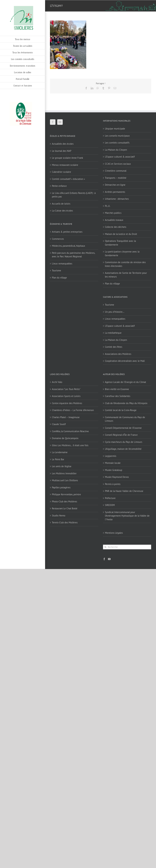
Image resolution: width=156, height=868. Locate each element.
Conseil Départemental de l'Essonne (123, 428)
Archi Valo (57, 382)
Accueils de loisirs (61, 204)
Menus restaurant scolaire (65, 165)
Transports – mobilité (116, 178)
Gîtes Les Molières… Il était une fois (70, 445)
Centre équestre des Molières (67, 403)
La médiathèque (113, 333)
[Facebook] (53, 122)
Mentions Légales (114, 533)
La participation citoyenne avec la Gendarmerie (122, 253)
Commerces (58, 239)
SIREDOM (110, 505)
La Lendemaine (60, 452)
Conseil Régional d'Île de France (121, 435)
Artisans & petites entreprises (67, 232)
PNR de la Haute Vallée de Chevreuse (124, 491)
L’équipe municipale (115, 129)
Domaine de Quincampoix (65, 438)
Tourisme (56, 270)
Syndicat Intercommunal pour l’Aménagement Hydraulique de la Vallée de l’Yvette (127, 516)
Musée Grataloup (114, 470)
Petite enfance (59, 186)
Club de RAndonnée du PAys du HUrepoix (126, 403)
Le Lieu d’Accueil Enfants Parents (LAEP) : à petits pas (74, 195)
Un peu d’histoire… (115, 312)
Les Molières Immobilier (64, 473)
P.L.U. (108, 206)
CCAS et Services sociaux (118, 164)
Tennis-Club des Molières (65, 522)
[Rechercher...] (127, 547)
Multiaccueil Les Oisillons (65, 480)
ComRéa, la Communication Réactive (70, 431)
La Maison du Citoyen (116, 150)
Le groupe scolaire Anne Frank (67, 158)
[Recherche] (105, 547)
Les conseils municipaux (117, 136)
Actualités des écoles (63, 144)
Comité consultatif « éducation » (68, 179)
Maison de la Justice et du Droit (121, 234)
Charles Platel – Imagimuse (66, 417)
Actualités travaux (114, 220)
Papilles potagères (61, 487)
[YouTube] (60, 122)
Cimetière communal (116, 171)
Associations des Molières (118, 354)
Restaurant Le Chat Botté (65, 508)
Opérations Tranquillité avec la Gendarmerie (120, 243)
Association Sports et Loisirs (66, 396)
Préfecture (110, 498)
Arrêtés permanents (115, 192)
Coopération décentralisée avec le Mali (125, 361)
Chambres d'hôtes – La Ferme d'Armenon (73, 410)
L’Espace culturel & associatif (120, 157)
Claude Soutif (59, 424)
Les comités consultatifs (117, 143)
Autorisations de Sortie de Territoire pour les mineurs (126, 275)
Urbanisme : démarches (117, 199)
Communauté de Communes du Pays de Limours (125, 419)
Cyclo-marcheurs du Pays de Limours (124, 442)
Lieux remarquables (62, 264)
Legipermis (111, 456)
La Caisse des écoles (62, 211)
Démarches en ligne (115, 185)
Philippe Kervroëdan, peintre (66, 494)
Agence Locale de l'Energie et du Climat (125, 382)
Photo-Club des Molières (64, 501)
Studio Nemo (59, 516)
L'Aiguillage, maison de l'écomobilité (123, 449)
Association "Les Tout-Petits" (66, 389)
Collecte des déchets (116, 227)
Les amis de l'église (62, 466)
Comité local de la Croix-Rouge (121, 410)
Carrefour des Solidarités (118, 396)
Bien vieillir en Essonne (117, 389)
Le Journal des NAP (62, 151)
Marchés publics (113, 213)
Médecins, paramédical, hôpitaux (68, 246)
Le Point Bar (58, 459)
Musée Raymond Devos (117, 477)
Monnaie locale (113, 463)
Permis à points (113, 484)
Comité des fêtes (114, 347)
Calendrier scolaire (61, 172)
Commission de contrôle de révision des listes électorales (125, 264)
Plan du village (59, 278)
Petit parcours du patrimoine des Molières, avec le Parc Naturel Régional (73, 255)
